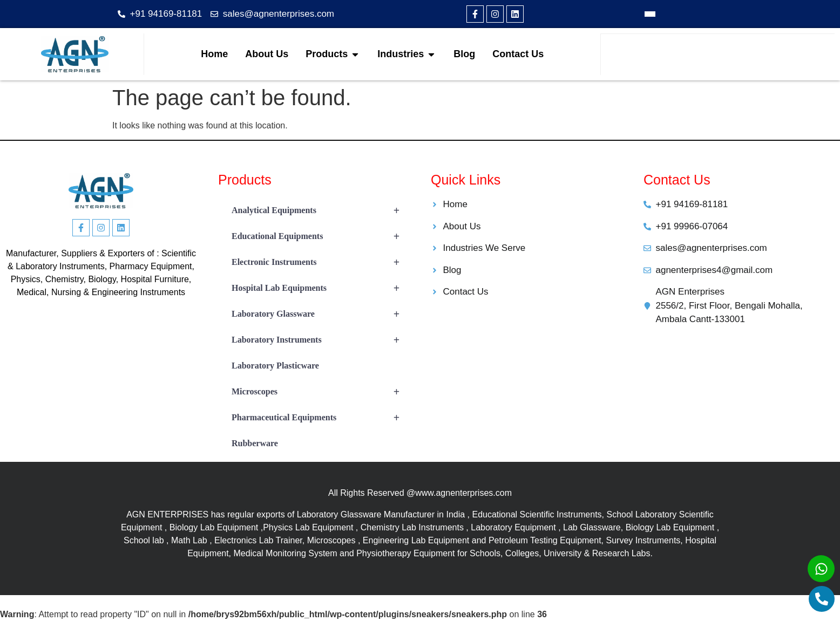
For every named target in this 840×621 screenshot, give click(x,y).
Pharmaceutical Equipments (320, 418)
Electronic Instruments (320, 262)
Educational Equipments (320, 236)
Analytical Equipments (320, 210)
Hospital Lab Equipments (320, 288)
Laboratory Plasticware (275, 366)
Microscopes (320, 392)
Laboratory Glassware (320, 314)
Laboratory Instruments (320, 340)
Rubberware (255, 443)
